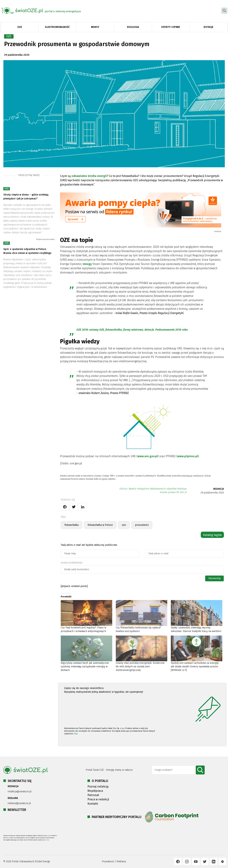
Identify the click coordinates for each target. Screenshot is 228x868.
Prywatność (108, 861)
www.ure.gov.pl (148, 456)
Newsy (95, 27)
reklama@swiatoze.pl (19, 803)
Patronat (93, 795)
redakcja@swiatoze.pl (20, 792)
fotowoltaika (72, 525)
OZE (20, 27)
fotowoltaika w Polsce (100, 525)
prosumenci (142, 525)
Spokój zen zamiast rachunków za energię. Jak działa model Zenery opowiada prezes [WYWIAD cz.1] (195, 667)
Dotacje (208, 27)
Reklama (121, 861)
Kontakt (93, 804)
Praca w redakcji (98, 799)
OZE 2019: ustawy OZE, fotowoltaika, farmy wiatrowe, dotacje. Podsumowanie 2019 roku (132, 330)
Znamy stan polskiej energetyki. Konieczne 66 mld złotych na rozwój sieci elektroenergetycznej (140, 667)
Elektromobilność (57, 27)
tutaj (76, 734)
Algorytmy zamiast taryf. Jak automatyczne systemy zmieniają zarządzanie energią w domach (85, 667)
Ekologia (133, 27)
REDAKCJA (219, 489)
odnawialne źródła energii (89, 176)
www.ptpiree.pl (188, 456)
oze (124, 525)
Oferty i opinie (171, 27)
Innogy (87, 264)
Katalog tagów (212, 535)
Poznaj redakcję (98, 787)
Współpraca (95, 791)
